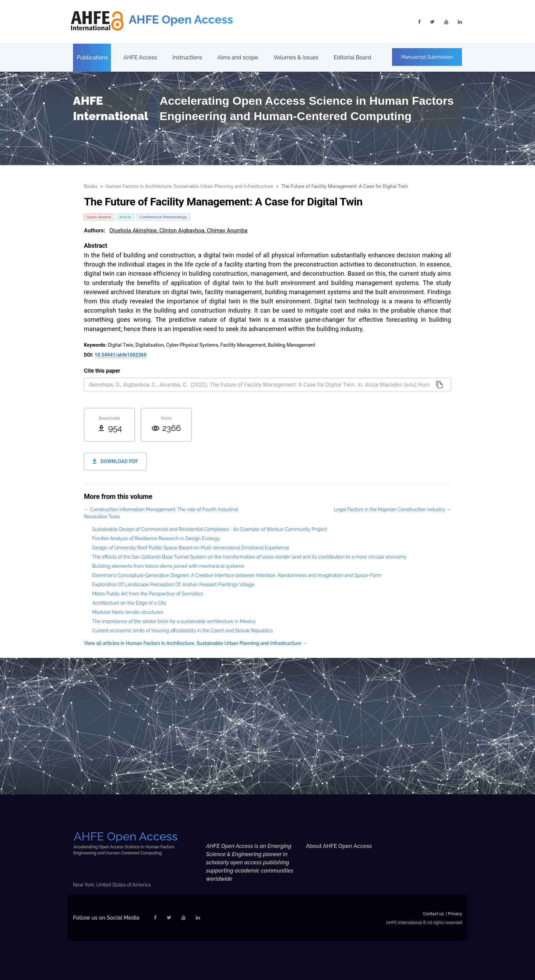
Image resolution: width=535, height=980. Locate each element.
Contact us (433, 914)
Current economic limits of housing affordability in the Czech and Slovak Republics (183, 631)
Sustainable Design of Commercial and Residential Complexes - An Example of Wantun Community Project (210, 529)
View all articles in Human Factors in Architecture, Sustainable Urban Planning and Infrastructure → (196, 643)
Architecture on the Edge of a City (129, 603)
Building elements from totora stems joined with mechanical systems (168, 566)
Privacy (455, 914)
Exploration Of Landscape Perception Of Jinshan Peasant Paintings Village (173, 585)
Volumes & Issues (296, 57)
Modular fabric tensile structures (128, 612)
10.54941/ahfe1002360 (120, 355)
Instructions (187, 57)
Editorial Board (352, 57)
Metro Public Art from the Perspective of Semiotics (148, 594)
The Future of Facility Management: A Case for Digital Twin (345, 186)
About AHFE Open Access (339, 846)
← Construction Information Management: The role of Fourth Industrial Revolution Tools (161, 513)
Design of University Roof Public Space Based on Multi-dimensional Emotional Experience (191, 548)
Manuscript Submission (427, 57)
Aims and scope (238, 57)
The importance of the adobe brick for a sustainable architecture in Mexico (174, 621)
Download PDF (115, 462)
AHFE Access (140, 57)
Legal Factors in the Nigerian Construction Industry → (392, 509)
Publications (92, 57)
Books (91, 186)
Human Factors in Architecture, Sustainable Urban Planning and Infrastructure (189, 186)
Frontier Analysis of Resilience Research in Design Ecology (156, 538)
